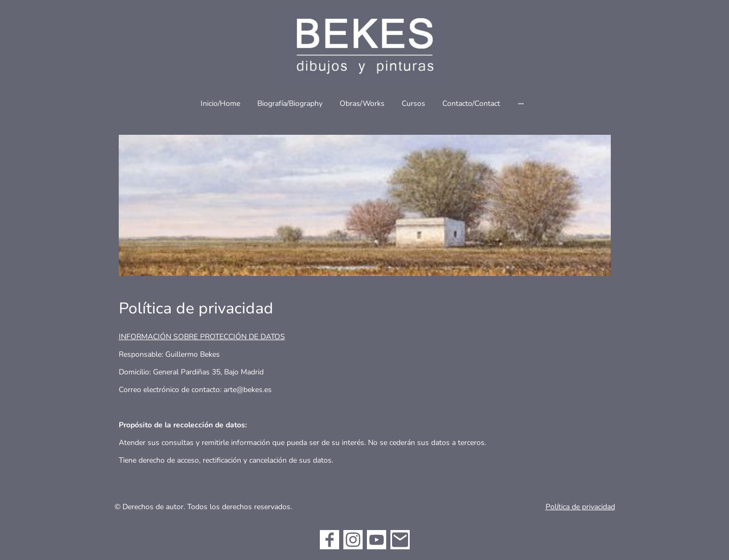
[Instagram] (353, 540)
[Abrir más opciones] (521, 103)
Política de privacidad (580, 507)
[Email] (400, 540)
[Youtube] (377, 540)
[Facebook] (329, 540)
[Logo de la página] (365, 46)
